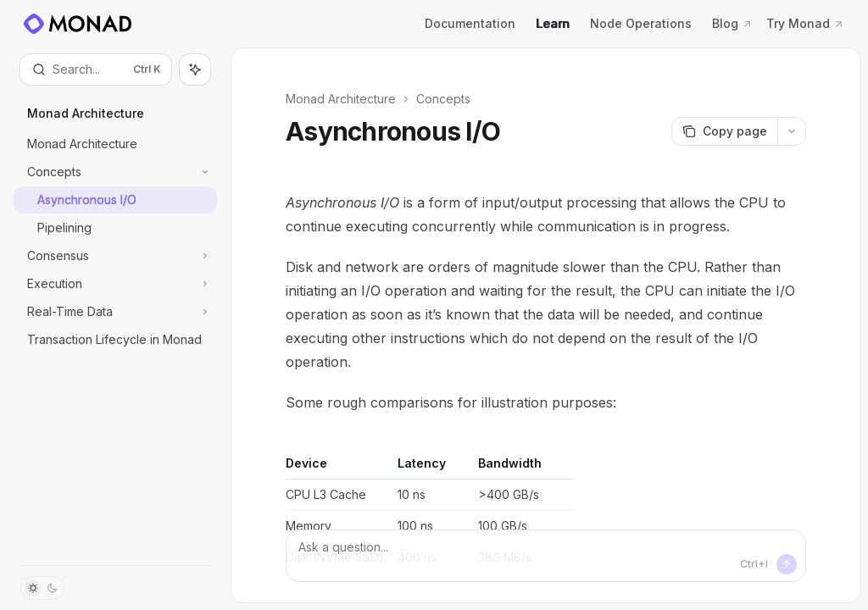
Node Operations (641, 23)
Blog (732, 23)
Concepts (443, 99)
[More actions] (792, 131)
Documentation (470, 23)
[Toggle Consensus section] (115, 256)
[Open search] (96, 69)
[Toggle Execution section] (115, 284)
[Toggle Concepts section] (115, 172)
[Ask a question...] (546, 556)
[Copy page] (724, 131)
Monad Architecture (341, 99)
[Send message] (787, 564)
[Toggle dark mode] (42, 588)
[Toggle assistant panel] (195, 69)
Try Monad (805, 23)
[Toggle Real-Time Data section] (115, 312)
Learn (553, 23)
